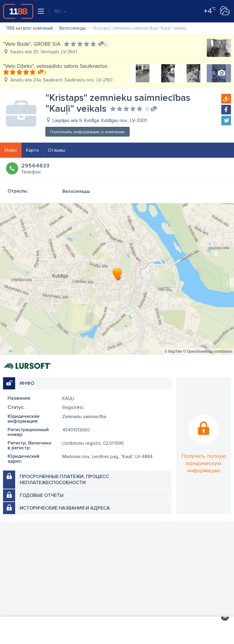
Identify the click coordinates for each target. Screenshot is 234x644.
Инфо (11, 150)
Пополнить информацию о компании (87, 132)
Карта (32, 150)
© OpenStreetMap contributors (208, 352)
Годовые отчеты (42, 495)
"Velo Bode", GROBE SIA (32, 44)
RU (60, 11)
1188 (18, 11)
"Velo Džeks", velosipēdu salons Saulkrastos (55, 66)
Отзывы (57, 150)
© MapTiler (173, 352)
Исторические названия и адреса (65, 508)
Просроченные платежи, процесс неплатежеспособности (64, 480)
